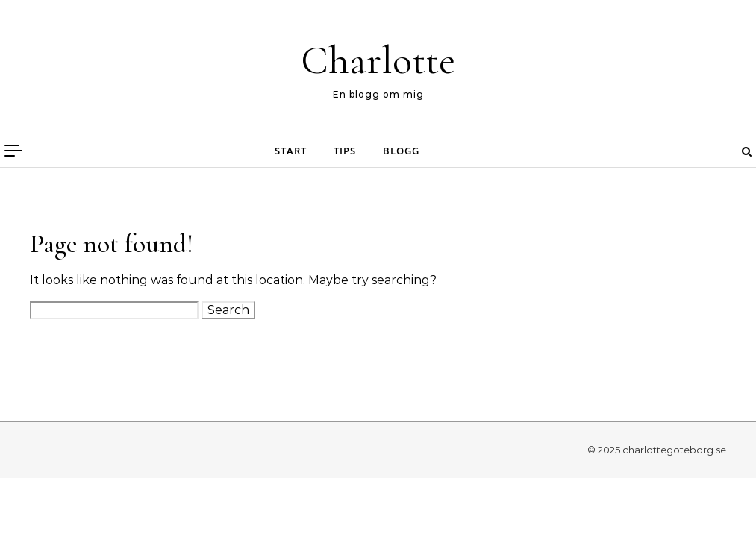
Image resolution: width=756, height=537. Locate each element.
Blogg (401, 151)
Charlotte (378, 60)
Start (291, 151)
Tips (345, 151)
